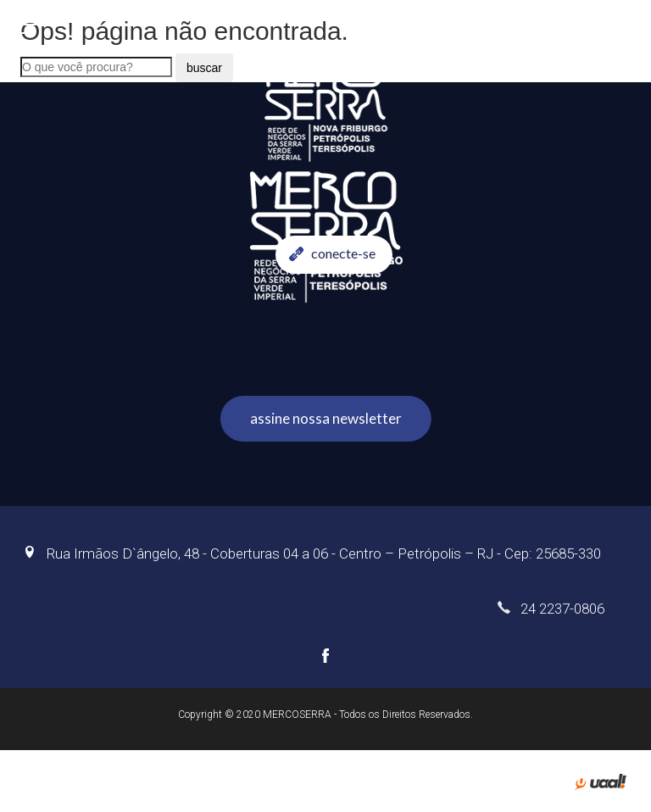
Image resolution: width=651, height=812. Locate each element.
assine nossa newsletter (326, 418)
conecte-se (332, 253)
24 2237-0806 (551, 609)
